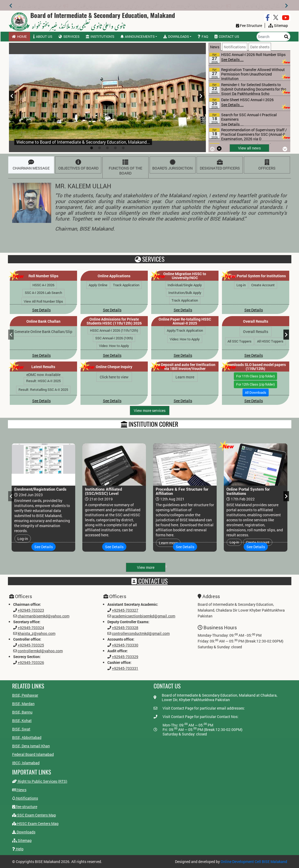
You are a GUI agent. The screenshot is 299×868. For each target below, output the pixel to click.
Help (24, 843)
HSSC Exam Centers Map (36, 823)
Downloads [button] (176, 36)
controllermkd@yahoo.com (35, 651)
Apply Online (98, 285)
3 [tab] (107, 148)
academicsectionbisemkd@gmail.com (143, 615)
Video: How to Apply (114, 346)
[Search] (273, 37)
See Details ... (232, 60)
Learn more (185, 377)
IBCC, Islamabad (26, 763)
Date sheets (260, 47)
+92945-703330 (124, 645)
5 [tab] (123, 148)
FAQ (203, 36)
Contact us (227, 36)
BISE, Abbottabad (27, 737)
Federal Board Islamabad (33, 754)
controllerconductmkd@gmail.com (140, 633)
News (215, 47)
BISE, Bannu (22, 712)
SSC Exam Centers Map (34, 815)
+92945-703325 (25, 645)
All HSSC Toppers (270, 341)
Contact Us (150, 581)
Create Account (263, 285)
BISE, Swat (21, 729)
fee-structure (24, 807)
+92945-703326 (25, 664)
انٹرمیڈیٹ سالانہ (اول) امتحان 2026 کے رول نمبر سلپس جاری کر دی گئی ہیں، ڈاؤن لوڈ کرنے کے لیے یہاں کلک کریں (152, 5)
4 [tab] (115, 148)
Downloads (27, 830)
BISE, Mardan (23, 704)
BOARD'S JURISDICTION (172, 166)
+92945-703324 (25, 627)
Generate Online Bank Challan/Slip (43, 332)
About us (43, 36)
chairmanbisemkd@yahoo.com (38, 615)
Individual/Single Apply (185, 285)
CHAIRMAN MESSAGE (30, 166)
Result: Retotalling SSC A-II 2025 (43, 390)
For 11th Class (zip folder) (255, 376)
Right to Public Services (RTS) (35, 780)
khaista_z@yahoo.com (31, 633)
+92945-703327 (124, 609)
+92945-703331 (124, 670)
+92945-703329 (124, 658)
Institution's (100, 36)
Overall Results (256, 332)
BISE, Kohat (22, 721)
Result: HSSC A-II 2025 (43, 381)
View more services (150, 410)
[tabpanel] (108, 97)
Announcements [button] (138, 36)
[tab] (215, 47)
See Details (41, 310)
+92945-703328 (124, 627)
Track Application (126, 285)
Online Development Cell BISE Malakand (254, 862)
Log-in (241, 285)
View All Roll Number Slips (43, 301)
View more (146, 567)
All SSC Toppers (239, 341)
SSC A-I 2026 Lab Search (43, 293)
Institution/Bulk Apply (185, 293)
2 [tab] (99, 148)
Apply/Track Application (185, 330)
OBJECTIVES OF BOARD (77, 166)
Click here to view (114, 377)
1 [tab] (92, 148)
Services (69, 36)
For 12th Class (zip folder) (255, 384)
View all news (249, 148)
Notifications (235, 47)
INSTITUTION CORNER (149, 424)
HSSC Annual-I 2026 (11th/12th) (114, 330)
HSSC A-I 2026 (43, 285)
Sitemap (26, 837)
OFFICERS (266, 165)
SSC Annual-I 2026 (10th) (114, 338)
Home (19, 36)
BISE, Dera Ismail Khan (31, 746)
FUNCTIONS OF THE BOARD (124, 168)
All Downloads (256, 392)
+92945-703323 (25, 609)
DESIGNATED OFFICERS (219, 166)
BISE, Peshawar (25, 695)
